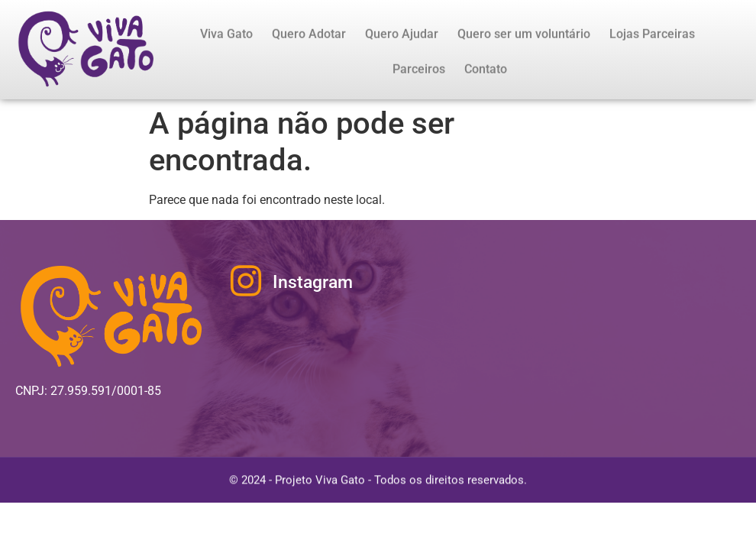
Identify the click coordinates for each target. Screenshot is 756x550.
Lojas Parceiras (652, 36)
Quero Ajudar (402, 36)
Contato (486, 71)
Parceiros (419, 71)
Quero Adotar (309, 36)
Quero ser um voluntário (524, 36)
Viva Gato (226, 36)
